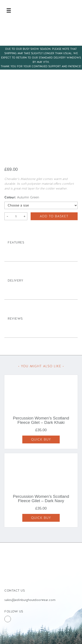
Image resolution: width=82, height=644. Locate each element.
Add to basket (54, 216)
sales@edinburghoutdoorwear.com (30, 600)
